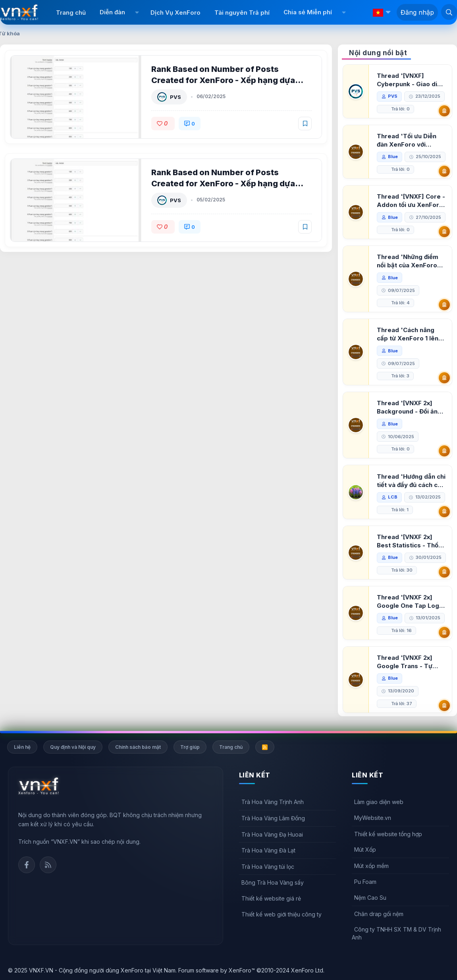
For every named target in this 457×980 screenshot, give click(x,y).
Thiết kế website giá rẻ (271, 898)
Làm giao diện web (379, 802)
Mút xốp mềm (371, 866)
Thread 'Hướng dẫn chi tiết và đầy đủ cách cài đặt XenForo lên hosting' (411, 481)
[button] (137, 12)
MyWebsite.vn (373, 818)
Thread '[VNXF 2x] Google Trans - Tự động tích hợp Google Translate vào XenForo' (409, 662)
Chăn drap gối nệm (379, 914)
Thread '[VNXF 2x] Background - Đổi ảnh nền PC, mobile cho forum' (409, 407)
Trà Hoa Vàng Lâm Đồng (273, 818)
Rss (48, 865)
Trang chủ (71, 13)
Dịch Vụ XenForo (175, 13)
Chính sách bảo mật (138, 747)
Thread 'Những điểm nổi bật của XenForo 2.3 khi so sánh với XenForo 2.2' (408, 261)
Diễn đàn (112, 12)
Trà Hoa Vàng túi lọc (268, 867)
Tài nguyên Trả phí (242, 13)
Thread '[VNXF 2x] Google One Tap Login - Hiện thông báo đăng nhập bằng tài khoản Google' (411, 602)
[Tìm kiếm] (449, 12)
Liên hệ (22, 747)
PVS (175, 97)
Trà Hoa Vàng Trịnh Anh (273, 802)
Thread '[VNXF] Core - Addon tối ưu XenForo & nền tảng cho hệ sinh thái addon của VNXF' (411, 201)
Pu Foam (365, 882)
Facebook (27, 865)
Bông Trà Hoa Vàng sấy (273, 882)
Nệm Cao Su (370, 898)
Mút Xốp (365, 850)
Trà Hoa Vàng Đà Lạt (268, 850)
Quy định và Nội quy (73, 747)
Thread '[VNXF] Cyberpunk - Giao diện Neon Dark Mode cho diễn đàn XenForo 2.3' (411, 80)
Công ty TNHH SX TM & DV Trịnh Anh (396, 933)
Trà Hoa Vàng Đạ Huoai (272, 834)
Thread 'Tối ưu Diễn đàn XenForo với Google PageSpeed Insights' (407, 140)
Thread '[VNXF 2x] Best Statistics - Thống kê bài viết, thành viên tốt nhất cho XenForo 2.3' (411, 541)
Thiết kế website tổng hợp (388, 834)
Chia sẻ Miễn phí (308, 12)
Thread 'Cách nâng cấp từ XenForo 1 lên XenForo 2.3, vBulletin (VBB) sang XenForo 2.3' (410, 334)
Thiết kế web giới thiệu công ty (282, 914)
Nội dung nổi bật (378, 53)
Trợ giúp (190, 747)
